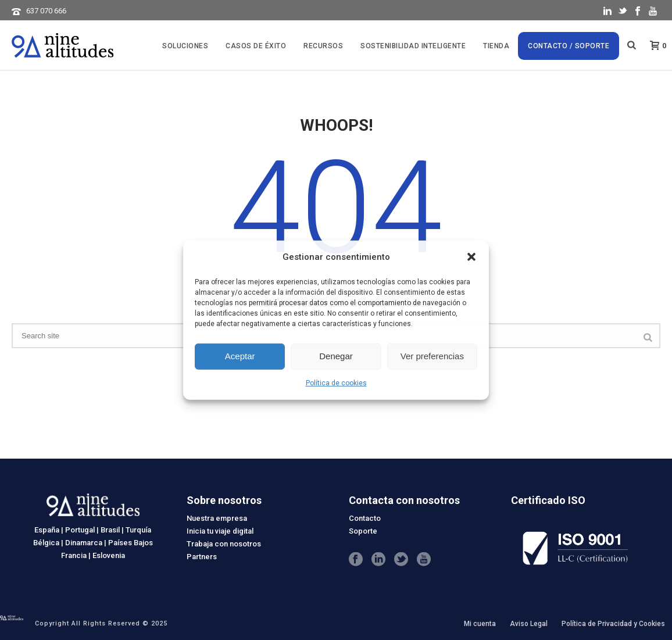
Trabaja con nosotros (224, 544)
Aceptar (240, 356)
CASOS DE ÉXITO (256, 46)
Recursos (323, 46)
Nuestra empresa (217, 518)
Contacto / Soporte (569, 46)
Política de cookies (336, 383)
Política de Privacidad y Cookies (613, 624)
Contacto (365, 518)
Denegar (336, 356)
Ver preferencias (432, 356)
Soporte (363, 531)
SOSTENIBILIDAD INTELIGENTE (413, 46)
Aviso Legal (529, 624)
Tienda (496, 46)
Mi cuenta (480, 624)
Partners (202, 557)
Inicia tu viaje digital (220, 531)
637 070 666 (46, 11)
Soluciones (185, 46)
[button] (471, 257)
